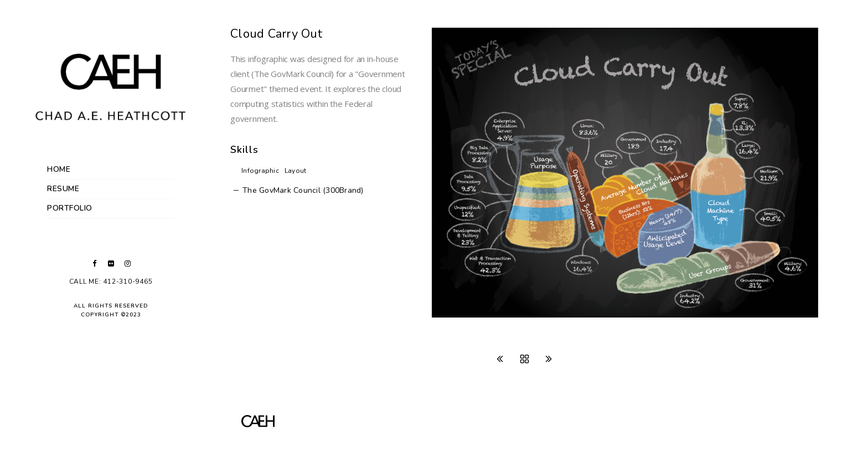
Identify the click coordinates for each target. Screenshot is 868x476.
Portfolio (70, 208)
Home (59, 169)
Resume (63, 189)
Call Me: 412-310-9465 (111, 281)
